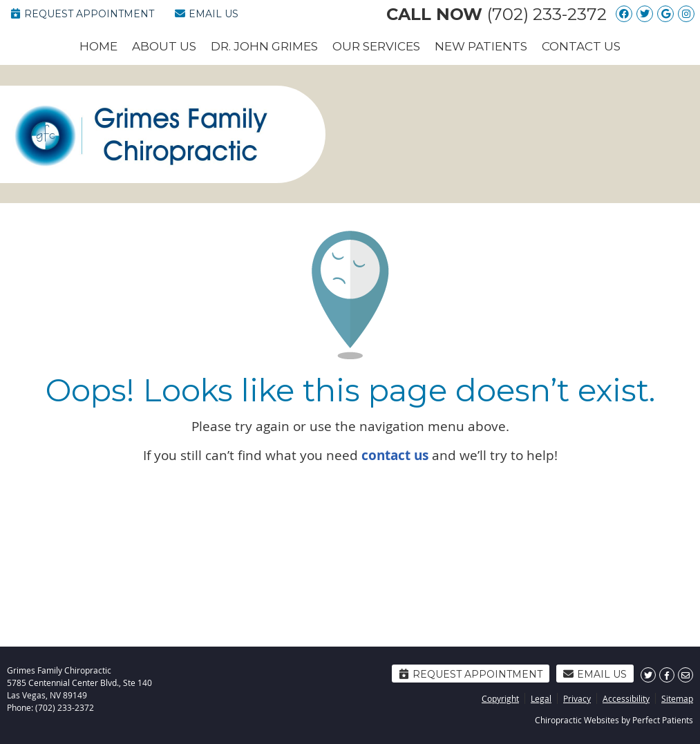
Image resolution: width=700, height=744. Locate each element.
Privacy (577, 698)
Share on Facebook (667, 675)
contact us (395, 455)
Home (98, 46)
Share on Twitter (648, 675)
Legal (541, 698)
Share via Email (685, 675)
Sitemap (677, 698)
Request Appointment (82, 14)
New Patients (481, 46)
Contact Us (581, 46)
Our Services (376, 46)
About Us (164, 46)
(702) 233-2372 (547, 14)
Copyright (500, 698)
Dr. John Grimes (264, 46)
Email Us (207, 14)
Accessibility (626, 698)
